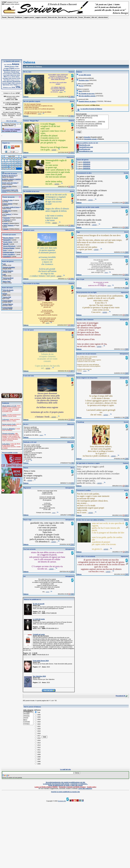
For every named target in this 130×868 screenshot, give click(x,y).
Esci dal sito (62, 17)
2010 (38, 752)
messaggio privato (90, 139)
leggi (61, 92)
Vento (13, 87)
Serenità (5, 83)
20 (6, 167)
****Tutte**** (28, 712)
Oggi (78, 232)
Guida (14, 424)
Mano (18, 75)
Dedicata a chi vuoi (30, 442)
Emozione (7, 72)
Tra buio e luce (84, 80)
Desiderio (7, 70)
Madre (8, 75)
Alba (5, 65)
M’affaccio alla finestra (9, 176)
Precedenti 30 (120, 696)
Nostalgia (5, 78)
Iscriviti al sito (72, 17)
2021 (38, 726)
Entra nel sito (52, 17)
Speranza (6, 85)
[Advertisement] (65, 40)
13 (6, 164)
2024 (38, 719)
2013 (38, 745)
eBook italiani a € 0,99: (9, 406)
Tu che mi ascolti (39, 604)
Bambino (12, 67)
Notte (10, 78)
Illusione (10, 74)
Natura (18, 77)
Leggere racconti (41, 17)
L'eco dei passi (29, 330)
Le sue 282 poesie (85, 75)
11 (20, 162)
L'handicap (80, 422)
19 (3, 167)
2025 (38, 717)
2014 (38, 743)
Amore (16, 64)
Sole (13, 83)
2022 (38, 724)
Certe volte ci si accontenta (86, 556)
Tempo (15, 85)
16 (15, 164)
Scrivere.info (62, 801)
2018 (38, 733)
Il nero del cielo (29, 376)
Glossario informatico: (8, 433)
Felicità (13, 72)
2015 (38, 740)
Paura (8, 80)
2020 (38, 729)
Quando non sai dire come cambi (88, 207)
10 (17, 162)
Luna (5, 75)
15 (12, 164)
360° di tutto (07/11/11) (92, 118)
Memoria (9, 77)
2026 (38, 715)
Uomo (10, 88)
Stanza (26, 468)
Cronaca (28, 724)
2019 (38, 731)
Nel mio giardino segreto (32, 101)
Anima (7, 66)
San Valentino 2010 (39, 676)
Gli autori (87, 17)
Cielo (17, 67)
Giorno (5, 74)
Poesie (4, 17)
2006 (38, 761)
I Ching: (4, 415)
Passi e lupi (27, 520)
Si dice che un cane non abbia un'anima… (91, 520)
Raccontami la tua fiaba (31, 283)
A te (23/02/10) (92, 128)
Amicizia (9, 65)
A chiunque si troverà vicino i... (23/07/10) (92, 122)
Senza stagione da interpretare (87, 378)
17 (17, 164)
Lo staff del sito (65, 769)
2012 (38, 747)
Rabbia (4, 82)
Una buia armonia (29, 549)
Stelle (11, 85)
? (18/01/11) (92, 120)
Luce (18, 74)
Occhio (18, 78)
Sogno (9, 83)
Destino (14, 70)
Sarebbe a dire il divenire (85, 320)
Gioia (18, 72)
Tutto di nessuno (82, 257)
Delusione (17, 69)
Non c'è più (80, 279)
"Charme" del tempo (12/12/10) (92, 116)
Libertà (15, 74)
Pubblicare (19, 17)
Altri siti (94, 17)
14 (9, 164)
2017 (38, 736)
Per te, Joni (27, 72)
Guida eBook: (6, 444)
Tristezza (5, 87)
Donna (18, 70)
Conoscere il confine (84, 490)
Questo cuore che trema (10, 183)
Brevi (28, 720)
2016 (38, 738)
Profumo (18, 80)
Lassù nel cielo (7, 187)
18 (20, 164)
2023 (38, 722)
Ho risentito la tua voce (31, 191)
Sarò (25, 157)
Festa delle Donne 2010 (41, 661)
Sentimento (16, 81)
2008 (38, 757)
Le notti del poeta (39, 619)
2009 (38, 754)
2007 (38, 759)
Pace (5, 80)
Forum (81, 17)
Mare (5, 77)
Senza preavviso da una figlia (87, 292)
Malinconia (13, 75)
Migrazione (27, 488)
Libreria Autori (103, 17)
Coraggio (6, 68)
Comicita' (28, 722)
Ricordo (9, 82)
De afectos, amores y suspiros (11, 179)
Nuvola (14, 78)
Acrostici (28, 714)
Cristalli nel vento (39, 634)
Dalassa (26, 97)
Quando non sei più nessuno (86, 354)
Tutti (38, 712)
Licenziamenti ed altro (84, 173)
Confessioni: (6, 419)
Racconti (11, 17)
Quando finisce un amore (87, 101)
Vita (18, 87)
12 (3, 164)
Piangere (13, 80)
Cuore (12, 68)
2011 (38, 750)
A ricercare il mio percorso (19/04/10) (92, 124)
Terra (19, 85)
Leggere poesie (29, 17)
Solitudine (18, 83)
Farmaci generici (7, 424)
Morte (14, 77)
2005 (38, 764)
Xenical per (8, 429)
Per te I (26, 424)
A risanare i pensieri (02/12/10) (92, 126)
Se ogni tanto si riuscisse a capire (88, 463)
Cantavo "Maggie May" (31, 121)
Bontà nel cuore (29, 230)
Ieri (25, 576)
